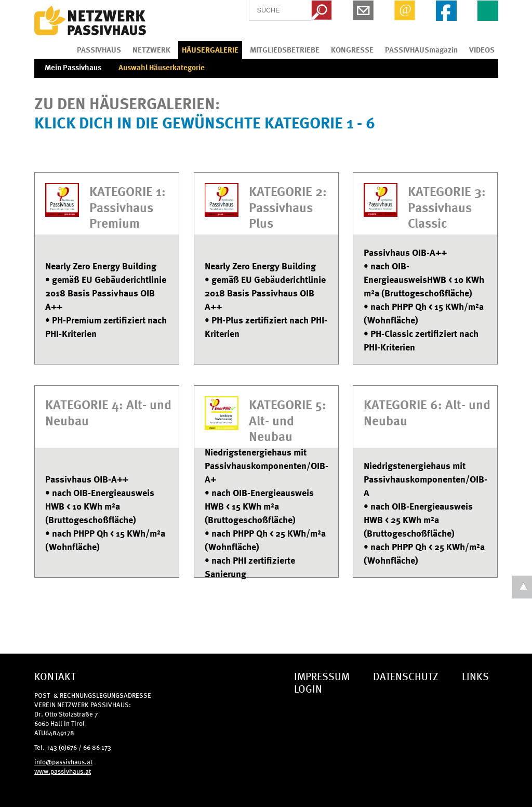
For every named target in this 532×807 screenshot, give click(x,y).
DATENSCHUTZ (406, 676)
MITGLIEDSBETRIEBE (285, 49)
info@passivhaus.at (63, 762)
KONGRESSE (352, 49)
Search (322, 10)
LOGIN (308, 688)
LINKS (475, 676)
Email (405, 10)
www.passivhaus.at (63, 771)
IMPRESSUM (322, 676)
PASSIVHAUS (99, 49)
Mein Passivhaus (73, 67)
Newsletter (363, 10)
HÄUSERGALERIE (210, 49)
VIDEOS (482, 49)
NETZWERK (151, 49)
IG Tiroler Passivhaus (90, 21)
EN (488, 10)
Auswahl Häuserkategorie (162, 67)
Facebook (446, 10)
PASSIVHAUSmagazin (421, 49)
